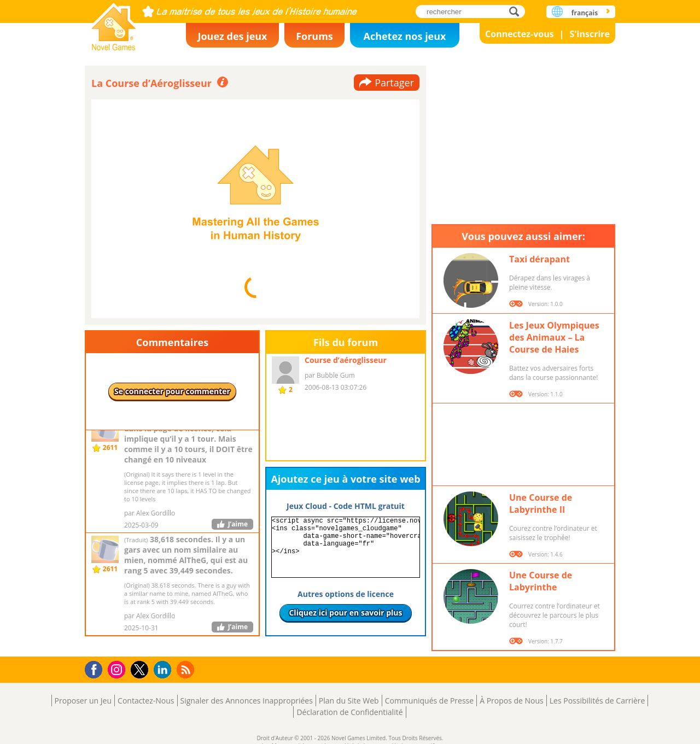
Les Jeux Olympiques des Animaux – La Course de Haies (554, 337)
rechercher (517, 11)
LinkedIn (164, 670)
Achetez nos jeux (404, 36)
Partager (394, 83)
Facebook (97, 668)
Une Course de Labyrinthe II (541, 503)
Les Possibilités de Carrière (597, 701)
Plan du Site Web (349, 701)
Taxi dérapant (539, 259)
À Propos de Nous (512, 701)
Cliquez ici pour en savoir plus (345, 613)
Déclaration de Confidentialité (349, 712)
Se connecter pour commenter (172, 391)
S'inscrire (590, 34)
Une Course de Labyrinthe (541, 581)
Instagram (118, 669)
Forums (314, 36)
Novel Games (114, 23)
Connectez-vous (520, 34)
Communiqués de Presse (429, 701)
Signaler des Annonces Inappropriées (247, 701)
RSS (187, 669)
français (585, 13)
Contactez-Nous (146, 701)
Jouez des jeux (232, 36)
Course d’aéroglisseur (346, 360)
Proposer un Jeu (83, 701)
